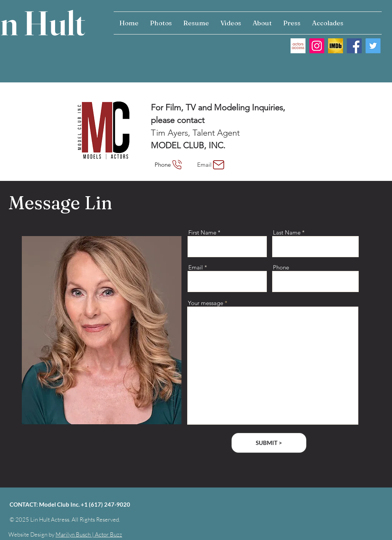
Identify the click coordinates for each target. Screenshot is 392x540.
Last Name (287, 232)
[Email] (211, 165)
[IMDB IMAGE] (336, 46)
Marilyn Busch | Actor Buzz (89, 534)
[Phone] (169, 164)
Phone (281, 267)
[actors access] (298, 46)
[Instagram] (317, 46)
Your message (206, 303)
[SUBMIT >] (269, 443)
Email (196, 267)
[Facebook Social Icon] (354, 46)
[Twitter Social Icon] (373, 46)
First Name (202, 232)
